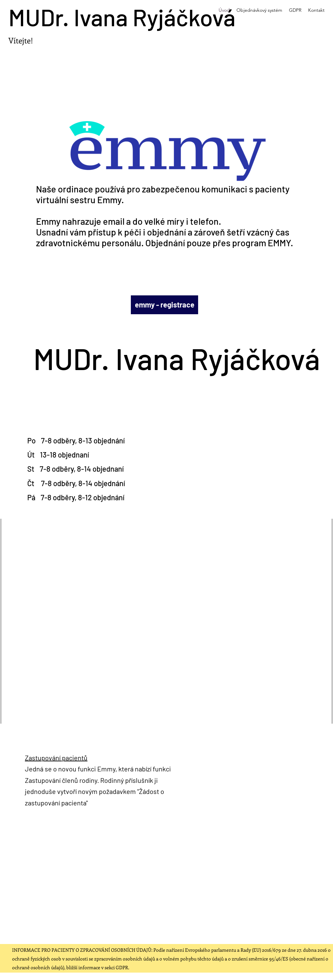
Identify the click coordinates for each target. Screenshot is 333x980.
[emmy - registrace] (164, 305)
